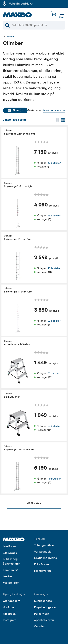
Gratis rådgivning (46, 558)
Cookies (39, 626)
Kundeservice (43, 601)
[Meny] (62, 15)
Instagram (10, 620)
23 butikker (54, 216)
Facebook (9, 614)
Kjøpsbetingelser (45, 607)
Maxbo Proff (11, 583)
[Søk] (34, 25)
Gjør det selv (11, 601)
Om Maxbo (10, 553)
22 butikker (54, 321)
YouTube (8, 607)
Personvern (42, 614)
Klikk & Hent (42, 564)
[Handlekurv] (54, 14)
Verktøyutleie (43, 552)
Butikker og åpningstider (11, 561)
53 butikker (54, 426)
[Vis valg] (54, 110)
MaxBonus (10, 546)
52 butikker (54, 373)
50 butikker (54, 163)
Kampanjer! (11, 570)
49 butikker (54, 268)
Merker (11, 37)
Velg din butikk (21, 4)
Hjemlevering (43, 571)
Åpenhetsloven (44, 620)
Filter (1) (15, 110)
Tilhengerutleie (44, 545)
